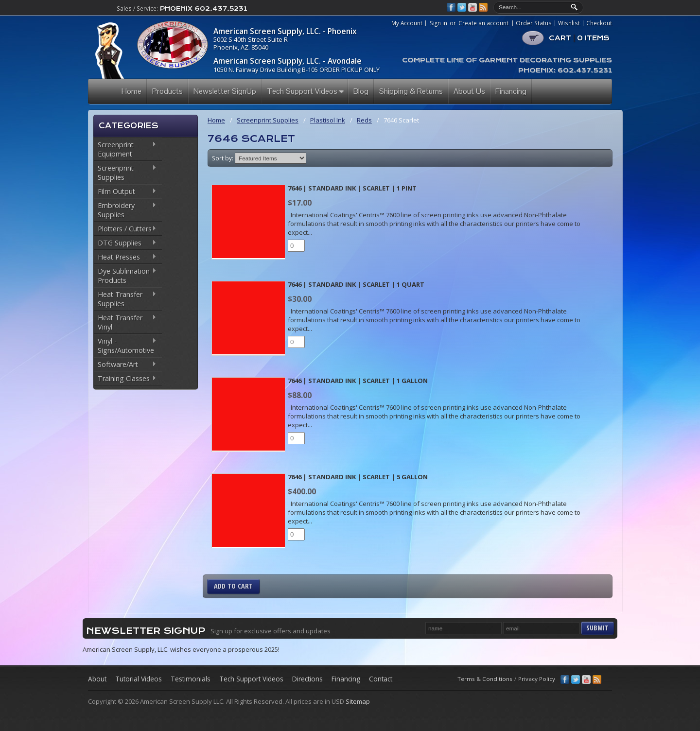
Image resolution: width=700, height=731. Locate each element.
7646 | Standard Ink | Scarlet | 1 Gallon (358, 381)
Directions (307, 679)
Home (216, 120)
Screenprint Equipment (125, 149)
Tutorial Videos (139, 679)
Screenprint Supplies (125, 173)
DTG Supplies (125, 244)
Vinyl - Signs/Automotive (125, 346)
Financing (346, 679)
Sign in (438, 23)
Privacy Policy (537, 679)
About (97, 679)
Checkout (599, 23)
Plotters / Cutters (125, 229)
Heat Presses (125, 258)
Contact (381, 679)
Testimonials (191, 679)
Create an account (483, 23)
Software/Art (125, 365)
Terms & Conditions (485, 679)
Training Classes (125, 379)
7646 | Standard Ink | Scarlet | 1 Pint (352, 188)
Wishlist (569, 23)
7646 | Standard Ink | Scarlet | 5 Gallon (358, 477)
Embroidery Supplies (125, 210)
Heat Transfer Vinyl (125, 322)
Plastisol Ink (328, 120)
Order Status (534, 23)
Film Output (125, 192)
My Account (407, 23)
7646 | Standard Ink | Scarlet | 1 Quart (356, 284)
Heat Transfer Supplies (125, 299)
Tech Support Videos (251, 679)
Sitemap (358, 701)
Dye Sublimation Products (125, 276)
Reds (364, 120)
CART (579, 38)
